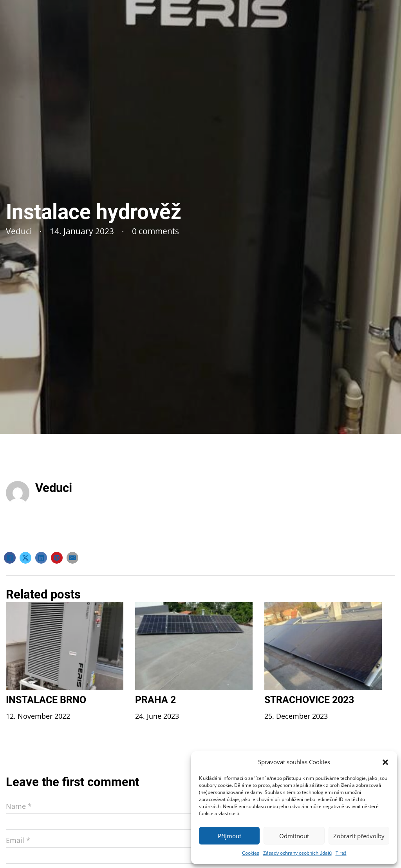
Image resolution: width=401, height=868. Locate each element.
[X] (25, 558)
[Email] (72, 558)
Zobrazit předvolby (359, 836)
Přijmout (229, 836)
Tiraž (341, 853)
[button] (385, 762)
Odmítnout (294, 836)
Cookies (251, 853)
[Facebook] (10, 558)
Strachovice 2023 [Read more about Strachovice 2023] (309, 700)
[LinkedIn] (41, 558)
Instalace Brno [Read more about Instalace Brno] (46, 700)
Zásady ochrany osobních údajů (297, 853)
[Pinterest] (57, 558)
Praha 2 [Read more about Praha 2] (155, 700)
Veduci (54, 488)
